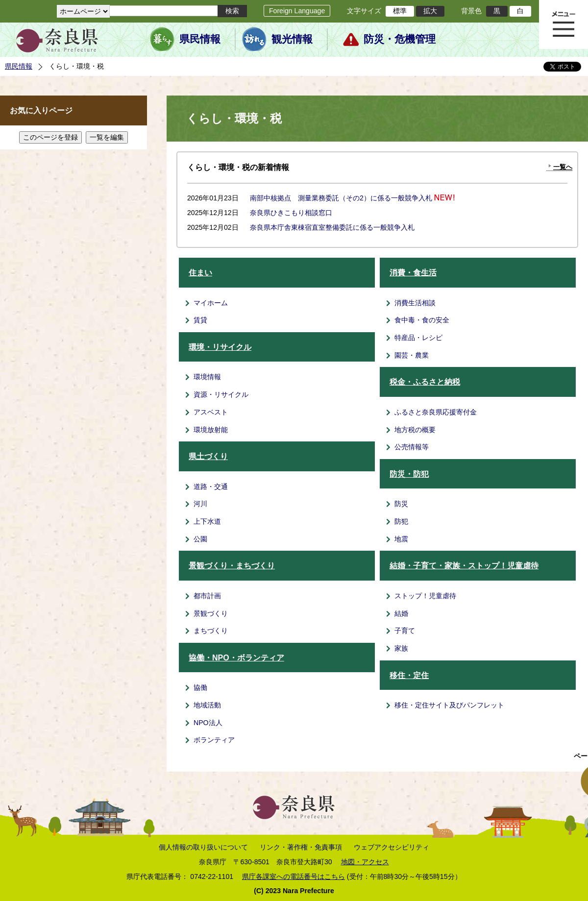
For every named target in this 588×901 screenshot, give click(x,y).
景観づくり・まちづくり (232, 566)
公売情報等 (412, 447)
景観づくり (211, 613)
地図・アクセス (365, 862)
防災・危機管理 (400, 39)
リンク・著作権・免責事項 (301, 847)
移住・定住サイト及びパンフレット (449, 705)
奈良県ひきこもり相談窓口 (291, 213)
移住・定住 (409, 675)
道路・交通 (211, 487)
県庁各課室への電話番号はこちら (294, 877)
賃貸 (200, 320)
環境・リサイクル (220, 347)
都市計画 (207, 596)
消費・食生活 (413, 273)
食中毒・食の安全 (422, 320)
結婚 (401, 613)
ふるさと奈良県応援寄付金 (436, 412)
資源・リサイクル (221, 394)
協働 (200, 687)
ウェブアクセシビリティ (392, 847)
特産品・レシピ (418, 338)
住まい (200, 273)
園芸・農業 (412, 355)
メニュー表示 (563, 24)
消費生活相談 (415, 303)
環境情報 (207, 377)
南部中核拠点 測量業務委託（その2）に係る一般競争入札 (341, 198)
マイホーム (211, 303)
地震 (401, 539)
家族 (401, 648)
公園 (200, 539)
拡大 (430, 11)
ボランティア (214, 740)
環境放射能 (211, 430)
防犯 (401, 521)
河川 (200, 504)
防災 (401, 504)
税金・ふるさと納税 (425, 382)
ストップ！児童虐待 (425, 596)
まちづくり (211, 631)
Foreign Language (297, 11)
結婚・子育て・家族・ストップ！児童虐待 (464, 566)
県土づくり (208, 456)
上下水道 (207, 521)
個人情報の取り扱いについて (203, 847)
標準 (400, 11)
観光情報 (292, 39)
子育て (405, 631)
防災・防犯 (409, 474)
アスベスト (211, 412)
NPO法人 (208, 723)
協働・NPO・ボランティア (236, 658)
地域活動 (207, 705)
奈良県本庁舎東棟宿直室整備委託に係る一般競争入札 (332, 227)
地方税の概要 (415, 430)
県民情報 (200, 39)
